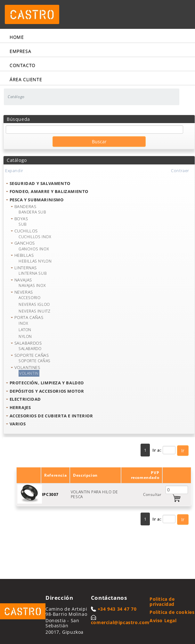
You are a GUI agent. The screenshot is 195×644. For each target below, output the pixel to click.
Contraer (180, 171)
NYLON (25, 336)
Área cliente (26, 79)
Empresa (20, 51)
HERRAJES (20, 407)
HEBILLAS (24, 255)
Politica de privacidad (162, 602)
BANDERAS (25, 206)
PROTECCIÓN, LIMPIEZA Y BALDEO (47, 383)
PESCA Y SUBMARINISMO (37, 200)
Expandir (14, 171)
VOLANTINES (27, 367)
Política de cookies (172, 612)
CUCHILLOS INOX (35, 237)
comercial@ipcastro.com (120, 622)
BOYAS (21, 219)
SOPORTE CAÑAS (32, 355)
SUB (23, 224)
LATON (25, 330)
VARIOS (18, 424)
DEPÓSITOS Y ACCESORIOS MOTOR (47, 391)
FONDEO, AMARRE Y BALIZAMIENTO (49, 191)
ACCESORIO (29, 298)
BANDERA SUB (32, 212)
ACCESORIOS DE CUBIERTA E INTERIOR (51, 416)
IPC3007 (50, 494)
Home (17, 37)
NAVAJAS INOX (32, 285)
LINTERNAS (26, 268)
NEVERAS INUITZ (34, 311)
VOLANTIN (29, 373)
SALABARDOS (28, 343)
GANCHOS (25, 243)
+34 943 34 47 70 (117, 609)
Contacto (23, 65)
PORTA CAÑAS (29, 317)
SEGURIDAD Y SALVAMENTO (40, 183)
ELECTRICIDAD (25, 399)
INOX (23, 323)
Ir (183, 451)
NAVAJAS (23, 280)
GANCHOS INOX (34, 249)
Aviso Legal (163, 620)
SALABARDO (30, 349)
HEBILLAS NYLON (35, 261)
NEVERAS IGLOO (34, 304)
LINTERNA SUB (33, 273)
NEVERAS (24, 292)
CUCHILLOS (26, 231)
